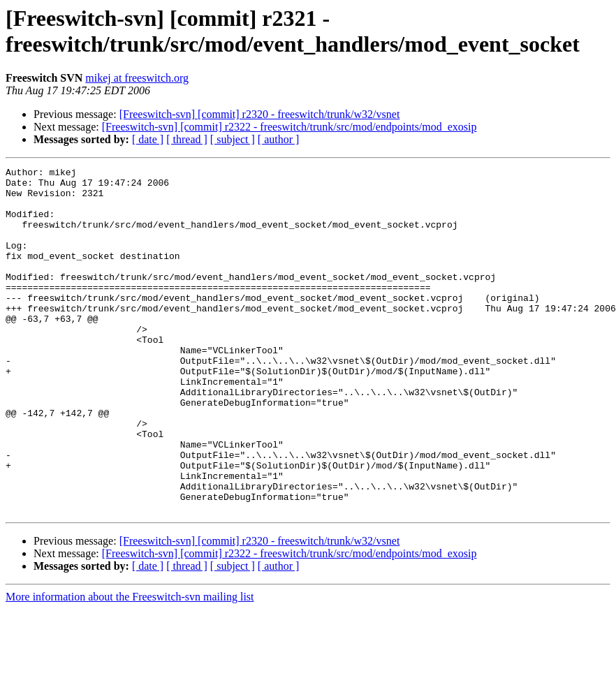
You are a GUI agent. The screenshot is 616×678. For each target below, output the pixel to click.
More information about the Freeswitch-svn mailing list (130, 666)
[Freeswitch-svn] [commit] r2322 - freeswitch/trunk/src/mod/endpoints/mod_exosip (289, 127)
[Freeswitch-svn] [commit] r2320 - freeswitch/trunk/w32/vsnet (260, 114)
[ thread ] (187, 139)
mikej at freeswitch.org (137, 78)
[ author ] (279, 139)
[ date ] (148, 139)
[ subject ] (233, 139)
